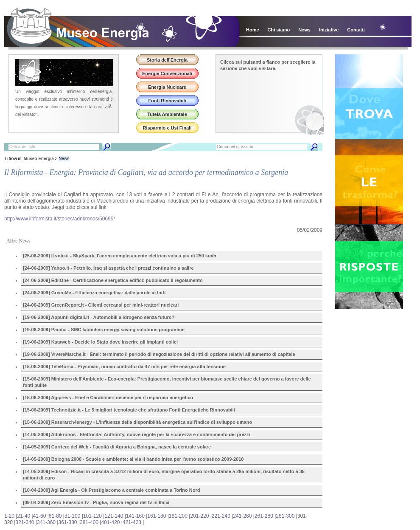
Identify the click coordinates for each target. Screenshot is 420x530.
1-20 (9, 516)
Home (253, 30)
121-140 (114, 516)
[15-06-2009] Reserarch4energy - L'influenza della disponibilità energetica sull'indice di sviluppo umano (137, 422)
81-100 (72, 516)
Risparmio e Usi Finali (167, 128)
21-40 (24, 516)
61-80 (55, 516)
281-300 (285, 516)
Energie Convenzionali (167, 73)
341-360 (46, 522)
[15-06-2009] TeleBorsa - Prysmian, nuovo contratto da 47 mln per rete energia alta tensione (124, 366)
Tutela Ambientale (167, 114)
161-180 (157, 516)
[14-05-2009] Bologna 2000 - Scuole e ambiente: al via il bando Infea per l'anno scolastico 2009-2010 (133, 459)
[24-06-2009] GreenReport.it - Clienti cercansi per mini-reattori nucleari (101, 305)
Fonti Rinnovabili (167, 101)
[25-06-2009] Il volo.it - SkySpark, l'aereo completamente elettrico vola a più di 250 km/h (120, 256)
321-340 (25, 522)
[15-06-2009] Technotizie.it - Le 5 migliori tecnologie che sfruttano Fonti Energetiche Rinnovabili (129, 410)
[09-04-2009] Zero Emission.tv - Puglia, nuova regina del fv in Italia (96, 502)
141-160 (135, 516)
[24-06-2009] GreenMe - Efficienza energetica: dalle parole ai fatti (94, 293)
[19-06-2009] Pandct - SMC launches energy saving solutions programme (104, 330)
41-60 (40, 516)
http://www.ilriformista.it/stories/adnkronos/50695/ (60, 219)
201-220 (199, 516)
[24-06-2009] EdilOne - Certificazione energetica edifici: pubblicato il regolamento (113, 280)
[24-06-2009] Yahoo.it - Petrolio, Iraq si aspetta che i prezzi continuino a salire (108, 268)
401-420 (110, 522)
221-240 (221, 516)
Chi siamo (279, 30)
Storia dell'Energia (167, 60)
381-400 (89, 522)
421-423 (132, 522)
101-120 (92, 516)
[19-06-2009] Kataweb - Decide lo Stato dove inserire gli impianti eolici (100, 342)
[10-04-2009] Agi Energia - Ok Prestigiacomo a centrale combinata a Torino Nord (112, 490)
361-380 (67, 522)
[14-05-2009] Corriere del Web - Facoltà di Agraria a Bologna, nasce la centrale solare (117, 447)
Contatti (356, 30)
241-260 (242, 516)
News (304, 30)
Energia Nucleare (167, 87)
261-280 (264, 516)
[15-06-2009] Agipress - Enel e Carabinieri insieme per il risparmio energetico (108, 397)
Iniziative (329, 30)
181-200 (178, 516)
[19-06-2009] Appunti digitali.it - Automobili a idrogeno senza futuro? (99, 317)
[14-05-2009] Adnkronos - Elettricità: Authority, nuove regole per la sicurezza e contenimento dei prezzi (137, 434)
